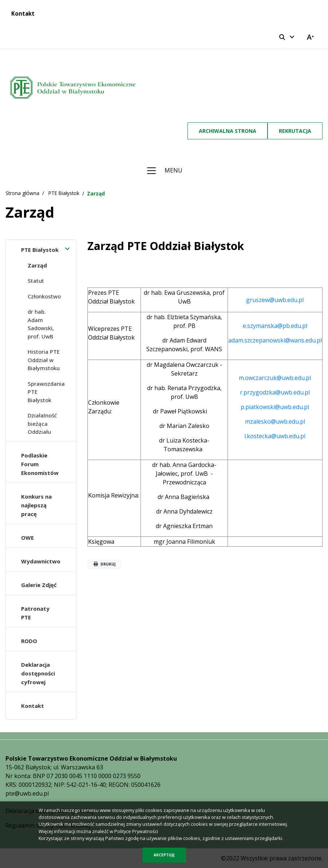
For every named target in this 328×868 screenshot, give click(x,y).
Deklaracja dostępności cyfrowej (38, 673)
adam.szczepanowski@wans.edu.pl (275, 340)
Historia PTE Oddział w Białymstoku (44, 360)
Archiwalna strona (228, 131)
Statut (36, 281)
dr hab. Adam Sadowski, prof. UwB (41, 324)
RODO (29, 641)
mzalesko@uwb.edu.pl (275, 421)
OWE (27, 538)
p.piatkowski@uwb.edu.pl (275, 407)
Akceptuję (164, 855)
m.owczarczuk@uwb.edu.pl (275, 378)
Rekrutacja (295, 131)
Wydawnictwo (41, 561)
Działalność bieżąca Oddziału (42, 423)
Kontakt (23, 13)
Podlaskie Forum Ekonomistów (40, 464)
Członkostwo (44, 296)
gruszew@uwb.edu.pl (275, 300)
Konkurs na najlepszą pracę (36, 505)
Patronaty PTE (35, 613)
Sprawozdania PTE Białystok (46, 392)
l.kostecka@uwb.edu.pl (275, 436)
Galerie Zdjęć (39, 585)
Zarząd (37, 265)
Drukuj (104, 564)
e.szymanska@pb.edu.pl (275, 326)
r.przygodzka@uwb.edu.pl (275, 392)
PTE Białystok (40, 250)
